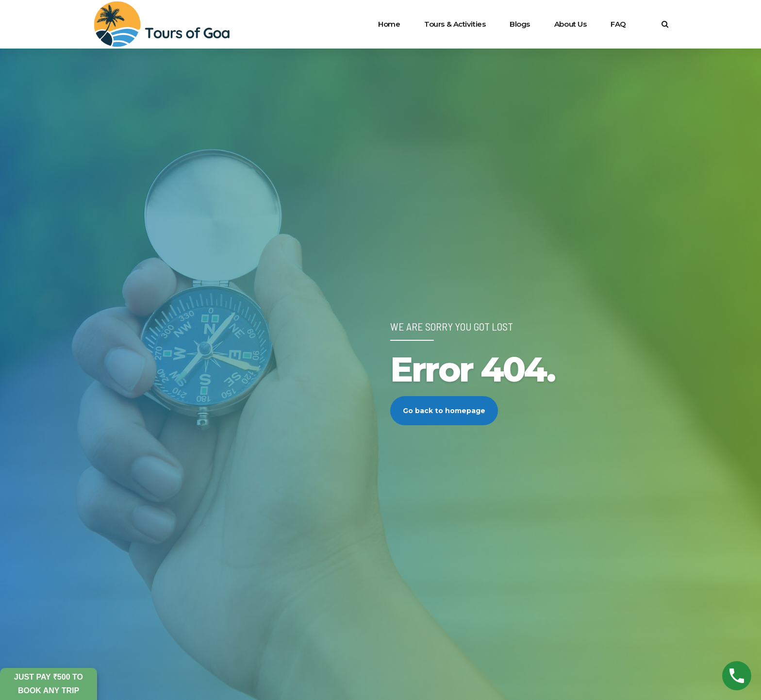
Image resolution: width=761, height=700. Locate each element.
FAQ (618, 24)
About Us (570, 24)
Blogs (520, 24)
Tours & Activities (455, 24)
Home (389, 24)
